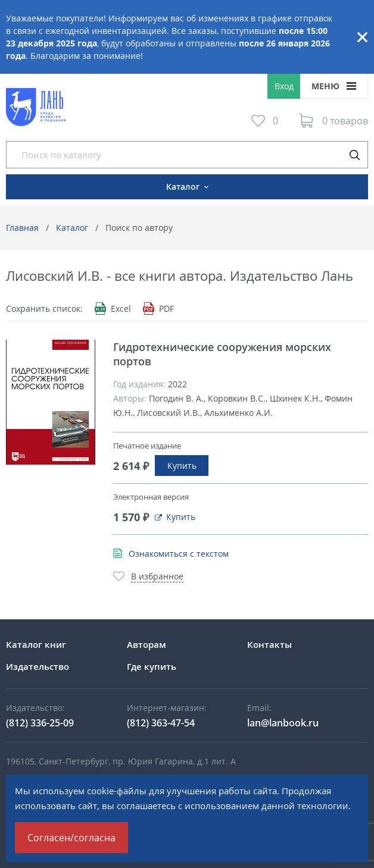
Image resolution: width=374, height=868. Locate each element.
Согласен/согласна (71, 838)
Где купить (152, 666)
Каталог (72, 228)
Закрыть (362, 37)
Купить (182, 466)
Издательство (38, 666)
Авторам (147, 644)
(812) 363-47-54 (161, 723)
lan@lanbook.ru (283, 723)
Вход (284, 86)
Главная (22, 228)
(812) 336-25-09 (40, 723)
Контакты (269, 644)
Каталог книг (36, 644)
